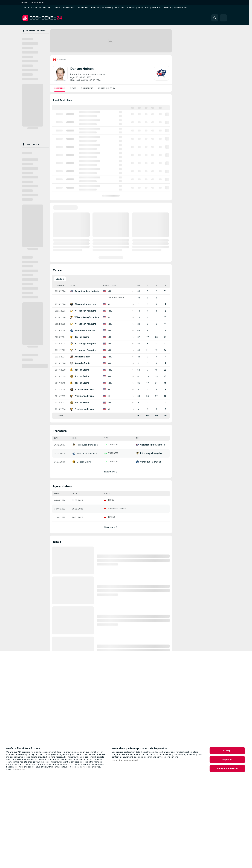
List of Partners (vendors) (125, 760)
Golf (116, 8)
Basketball (69, 8)
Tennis (57, 8)
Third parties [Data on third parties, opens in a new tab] (19, 769)
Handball (157, 8)
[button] (215, 18)
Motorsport (128, 8)
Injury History (107, 88)
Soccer (47, 8)
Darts (168, 8)
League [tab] (60, 279)
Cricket (95, 8)
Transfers (87, 88)
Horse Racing (181, 8)
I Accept (227, 751)
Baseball (107, 8)
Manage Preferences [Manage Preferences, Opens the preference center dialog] (227, 768)
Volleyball (143, 8)
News (73, 88)
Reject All (227, 760)
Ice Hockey (83, 8)
